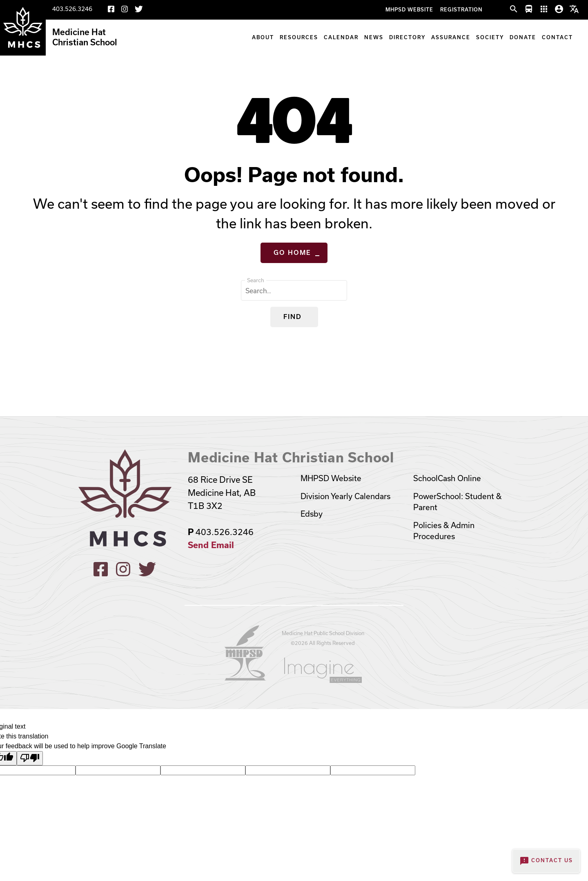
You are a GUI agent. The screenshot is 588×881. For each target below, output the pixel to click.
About (263, 37)
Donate (523, 37)
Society (490, 37)
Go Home (292, 253)
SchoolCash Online (447, 478)
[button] (514, 9)
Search (256, 280)
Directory (407, 37)
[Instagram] (125, 10)
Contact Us (546, 861)
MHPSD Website (409, 10)
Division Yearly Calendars (345, 496)
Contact (557, 37)
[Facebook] (111, 10)
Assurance (451, 37)
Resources (299, 37)
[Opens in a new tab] (245, 678)
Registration (461, 10)
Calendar (341, 37)
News (374, 37)
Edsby (312, 514)
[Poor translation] (30, 758)
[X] (139, 10)
